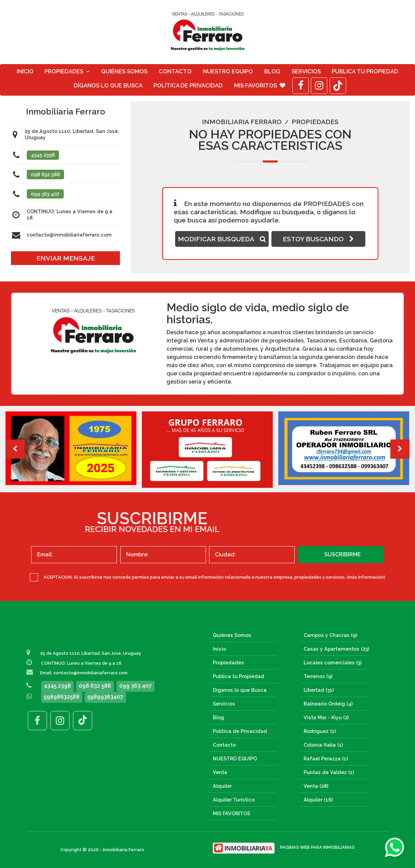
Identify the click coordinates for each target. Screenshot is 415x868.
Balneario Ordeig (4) (328, 704)
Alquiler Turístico (234, 800)
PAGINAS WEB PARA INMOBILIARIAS (317, 847)
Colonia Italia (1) (323, 745)
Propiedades (67, 71)
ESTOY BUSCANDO (318, 239)
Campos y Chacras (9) (330, 635)
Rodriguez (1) (320, 731)
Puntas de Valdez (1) (329, 772)
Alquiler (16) (318, 800)
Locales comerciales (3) (333, 662)
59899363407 (105, 697)
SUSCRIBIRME (343, 554)
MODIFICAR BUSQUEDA (222, 239)
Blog (272, 71)
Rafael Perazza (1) (326, 758)
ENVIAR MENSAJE (66, 258)
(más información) (366, 577)
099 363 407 (45, 194)
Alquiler (222, 786)
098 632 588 (45, 174)
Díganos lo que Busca (108, 85)
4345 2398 (43, 155)
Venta (220, 772)
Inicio (25, 71)
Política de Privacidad (188, 85)
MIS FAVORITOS (260, 85)
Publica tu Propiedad (365, 71)
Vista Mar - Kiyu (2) (326, 717)
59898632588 (62, 697)
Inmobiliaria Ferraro (242, 122)
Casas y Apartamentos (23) (336, 649)
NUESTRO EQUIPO (228, 71)
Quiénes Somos (124, 71)
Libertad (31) (319, 690)
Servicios (306, 71)
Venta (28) (316, 786)
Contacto (175, 71)
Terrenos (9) (318, 676)
